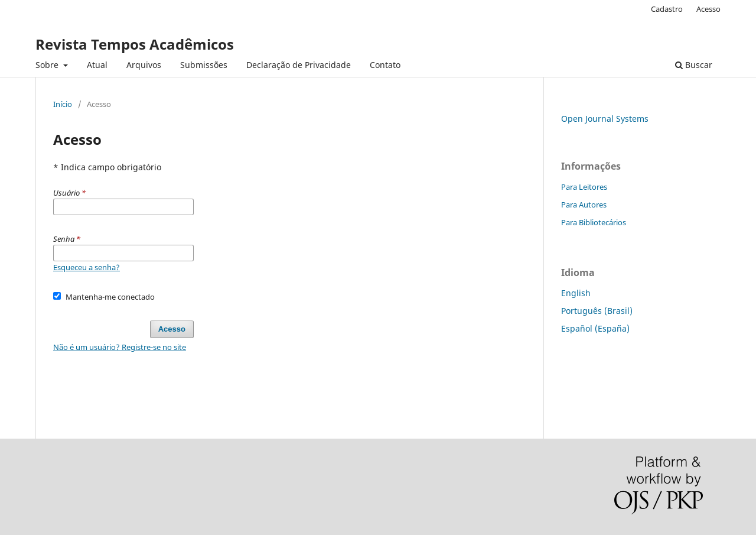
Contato (385, 65)
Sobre (48, 65)
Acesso (708, 9)
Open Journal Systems (605, 119)
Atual (97, 65)
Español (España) (595, 328)
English (576, 293)
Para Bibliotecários (594, 222)
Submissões (204, 65)
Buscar (694, 65)
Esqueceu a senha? (87, 267)
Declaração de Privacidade (299, 65)
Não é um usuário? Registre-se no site (120, 347)
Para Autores (584, 205)
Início (63, 104)
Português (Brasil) (597, 311)
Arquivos (144, 65)
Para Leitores (584, 187)
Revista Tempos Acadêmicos (135, 44)
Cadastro (667, 9)
